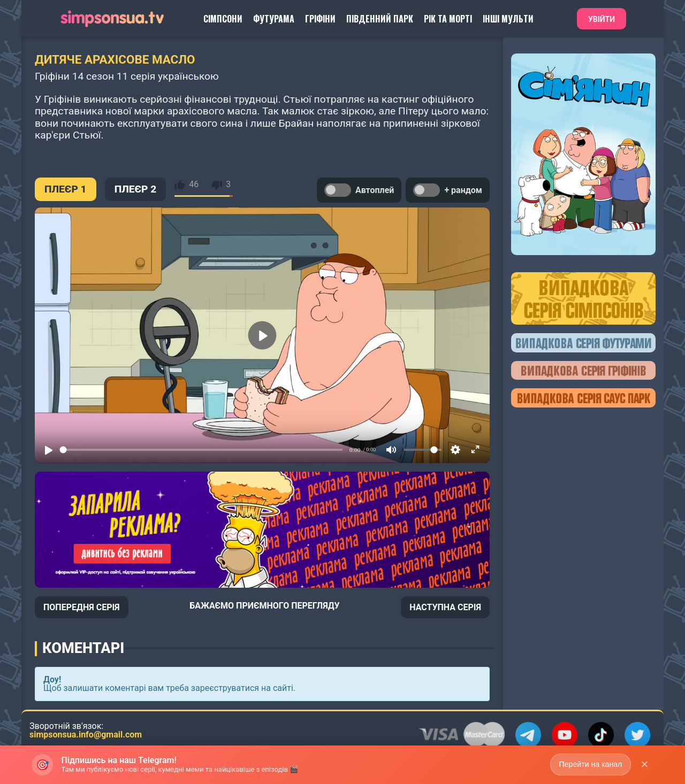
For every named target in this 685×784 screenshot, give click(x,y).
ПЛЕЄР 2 (136, 189)
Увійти (602, 19)
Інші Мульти (508, 19)
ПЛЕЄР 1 (66, 189)
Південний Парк (380, 19)
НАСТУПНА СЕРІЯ (445, 607)
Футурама (274, 19)
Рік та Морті (448, 19)
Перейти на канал (590, 764)
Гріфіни (320, 19)
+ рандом (448, 190)
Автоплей (359, 190)
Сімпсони (223, 19)
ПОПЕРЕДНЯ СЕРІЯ (82, 607)
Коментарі (83, 648)
